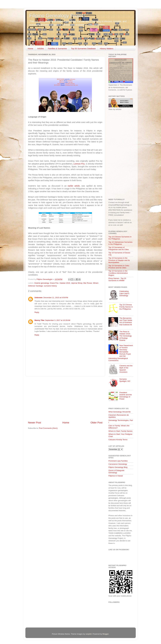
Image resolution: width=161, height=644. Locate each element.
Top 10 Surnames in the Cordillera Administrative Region (118, 273)
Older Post (96, 423)
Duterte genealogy (42, 283)
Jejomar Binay (77, 283)
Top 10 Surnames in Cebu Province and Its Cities (119, 267)
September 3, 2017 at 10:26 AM (58, 320)
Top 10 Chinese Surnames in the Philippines (120, 238)
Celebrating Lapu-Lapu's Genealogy (124, 293)
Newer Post (35, 423)
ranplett (89, 634)
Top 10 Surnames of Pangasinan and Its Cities (119, 248)
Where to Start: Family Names (121, 431)
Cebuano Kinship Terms (118, 440)
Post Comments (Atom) (48, 428)
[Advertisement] (65, 399)
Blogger (106, 634)
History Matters (107, 48)
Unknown (39, 298)
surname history (50, 286)
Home (30, 48)
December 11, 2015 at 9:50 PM (56, 298)
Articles (40, 48)
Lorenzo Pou (79, 164)
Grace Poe (54, 283)
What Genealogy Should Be (120, 412)
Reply (37, 312)
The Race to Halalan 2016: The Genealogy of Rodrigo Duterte (126, 336)
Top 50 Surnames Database (83, 48)
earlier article (74, 186)
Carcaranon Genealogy (118, 464)
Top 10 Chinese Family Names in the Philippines (126, 307)
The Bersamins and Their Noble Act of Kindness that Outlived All (126, 321)
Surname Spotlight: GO (125, 380)
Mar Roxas (88, 283)
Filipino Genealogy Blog (118, 467)
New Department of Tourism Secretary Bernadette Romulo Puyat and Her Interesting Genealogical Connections (121, 353)
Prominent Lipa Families (118, 461)
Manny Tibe (39, 320)
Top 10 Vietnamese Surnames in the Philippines (121, 243)
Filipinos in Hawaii (116, 476)
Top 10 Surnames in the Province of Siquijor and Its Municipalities (119, 260)
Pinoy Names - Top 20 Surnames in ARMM (117, 279)
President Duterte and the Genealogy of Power (126, 396)
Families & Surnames (57, 48)
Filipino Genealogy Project (57, 16)
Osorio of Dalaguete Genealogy (116, 472)
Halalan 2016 (65, 283)
